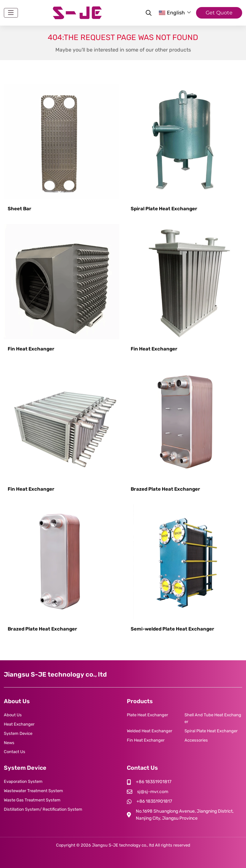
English (172, 13)
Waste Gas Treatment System (32, 800)
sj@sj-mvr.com (153, 792)
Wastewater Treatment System (33, 791)
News (9, 743)
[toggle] (11, 13)
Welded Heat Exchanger (150, 731)
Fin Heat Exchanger (31, 349)
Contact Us (15, 752)
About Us (13, 715)
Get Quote (219, 13)
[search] (148, 13)
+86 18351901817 (154, 782)
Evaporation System (23, 781)
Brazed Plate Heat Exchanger (165, 489)
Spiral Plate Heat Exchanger (164, 209)
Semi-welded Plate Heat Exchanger (172, 629)
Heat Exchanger (19, 724)
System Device (18, 733)
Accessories (196, 740)
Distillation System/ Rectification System (43, 809)
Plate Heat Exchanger (148, 715)
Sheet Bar (20, 209)
